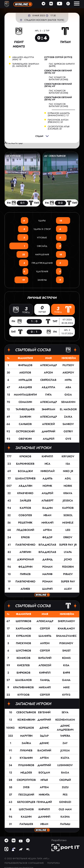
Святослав (48, 380)
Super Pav (68, 581)
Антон (45, 643)
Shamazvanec (66, 636)
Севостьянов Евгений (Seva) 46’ (58, 72)
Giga (68, 395)
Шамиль (45, 636)
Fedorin (68, 567)
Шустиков (24, 651)
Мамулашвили (25, 395)
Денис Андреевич (65, 728)
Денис (44, 728)
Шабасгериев (25, 478)
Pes (65, 795)
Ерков (25, 537)
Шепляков (24, 621)
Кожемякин (26, 720)
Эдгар (44, 736)
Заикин (25, 417)
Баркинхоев (25, 464)
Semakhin (68, 402)
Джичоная (25, 559)
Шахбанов (24, 680)
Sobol (68, 515)
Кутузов (24, 695)
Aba (68, 387)
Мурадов (25, 380)
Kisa (66, 665)
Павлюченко (25, 545)
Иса (47, 464)
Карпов (25, 508)
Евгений (44, 712)
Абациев (25, 387)
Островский (25, 431)
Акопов (25, 373)
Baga (65, 773)
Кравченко (25, 493)
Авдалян (25, 486)
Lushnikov (65, 765)
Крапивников (24, 687)
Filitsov (68, 365)
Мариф (47, 574)
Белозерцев (26, 802)
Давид (47, 559)
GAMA (66, 680)
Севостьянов (26, 712)
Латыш (65, 824)
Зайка (26, 743)
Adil (68, 478)
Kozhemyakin (65, 720)
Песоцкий (26, 795)
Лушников (26, 765)
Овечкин (25, 439)
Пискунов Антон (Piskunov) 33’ (58, 121)
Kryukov (68, 456)
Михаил (47, 523)
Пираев (25, 574)
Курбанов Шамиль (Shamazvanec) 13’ (59, 114)
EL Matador (68, 409)
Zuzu (65, 787)
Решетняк (25, 523)
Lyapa (68, 552)
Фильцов (25, 365)
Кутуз (66, 695)
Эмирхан (48, 409)
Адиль (47, 478)
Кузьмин (26, 758)
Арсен (48, 373)
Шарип (47, 589)
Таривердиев (25, 409)
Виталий (45, 658)
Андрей (48, 439)
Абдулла (48, 387)
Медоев (26, 773)
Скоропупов (26, 780)
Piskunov (66, 643)
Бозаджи (25, 471)
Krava (68, 493)
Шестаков (26, 809)
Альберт (47, 501)
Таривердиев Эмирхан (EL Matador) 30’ (26, 65)
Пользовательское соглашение (24, 863)
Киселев (24, 665)
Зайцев (25, 501)
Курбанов (24, 636)
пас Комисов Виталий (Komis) (58, 78)
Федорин (25, 567)
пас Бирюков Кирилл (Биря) (62, 65)
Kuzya (65, 758)
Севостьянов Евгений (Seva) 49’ (58, 85)
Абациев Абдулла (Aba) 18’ (23, 58)
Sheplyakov (66, 621)
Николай (47, 471)
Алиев (25, 589)
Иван (47, 515)
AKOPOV (68, 373)
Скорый (65, 780)
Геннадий (44, 802)
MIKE (66, 687)
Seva (65, 712)
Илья (44, 780)
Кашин (26, 817)
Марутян (26, 736)
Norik (68, 486)
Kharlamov (66, 629)
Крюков (25, 456)
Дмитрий (48, 431)
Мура (68, 380)
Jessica (68, 501)
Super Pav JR (68, 545)
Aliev (68, 589)
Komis (66, 658)
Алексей (48, 424)
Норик (47, 486)
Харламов (24, 629)
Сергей (45, 629)
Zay (65, 743)
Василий (44, 750)
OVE (68, 439)
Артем (47, 530)
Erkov (68, 537)
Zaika (68, 417)
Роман (47, 567)
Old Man (65, 809)
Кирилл (47, 456)
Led (68, 530)
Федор (47, 537)
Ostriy (68, 431)
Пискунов (24, 643)
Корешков (26, 728)
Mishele (68, 523)
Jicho (68, 559)
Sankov (68, 424)
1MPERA (65, 736)
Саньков (25, 424)
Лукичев (26, 750)
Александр (48, 365)
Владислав (47, 545)
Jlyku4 (65, 750)
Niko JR (68, 471)
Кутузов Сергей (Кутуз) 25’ (58, 58)
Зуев (26, 787)
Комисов (24, 658)
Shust (66, 651)
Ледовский (25, 530)
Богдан (44, 773)
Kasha (65, 817)
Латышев (26, 824)
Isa (68, 464)
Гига (48, 395)
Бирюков (24, 673)
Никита (44, 795)
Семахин (25, 402)
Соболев (25, 515)
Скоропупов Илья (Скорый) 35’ (59, 128)
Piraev (68, 574)
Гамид (45, 680)
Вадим (47, 508)
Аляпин (25, 552)
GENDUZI (65, 802)
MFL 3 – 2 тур (42, 31)
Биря (66, 673)
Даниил (44, 817)
